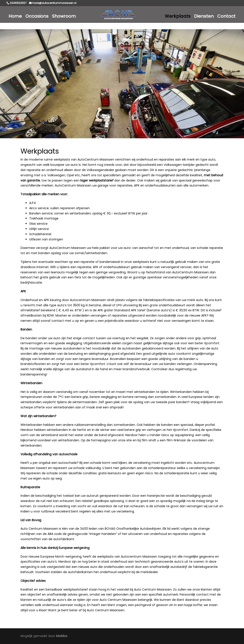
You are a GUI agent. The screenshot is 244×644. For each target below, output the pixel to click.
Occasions (37, 16)
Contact (226, 16)
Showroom (64, 16)
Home (15, 16)
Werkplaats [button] (178, 16)
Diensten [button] (204, 16)
